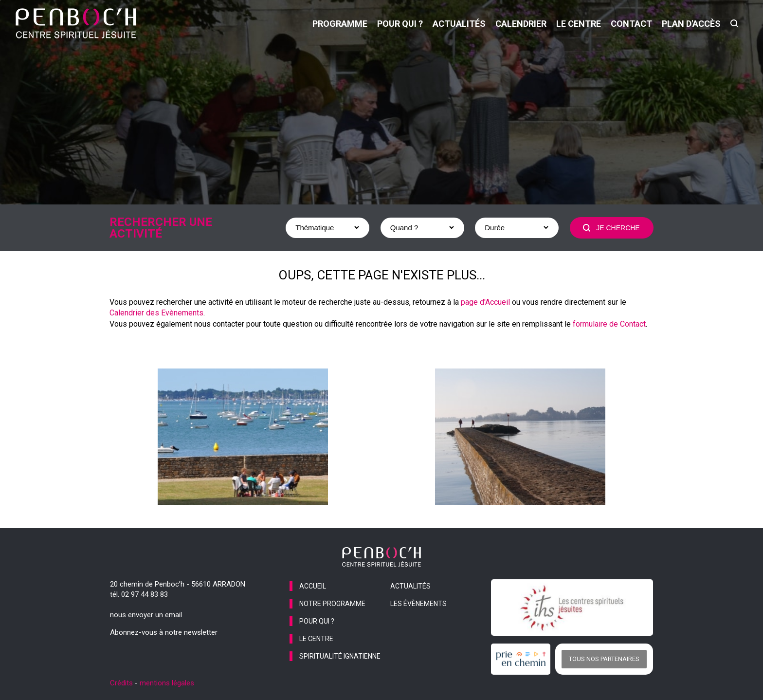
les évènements (418, 604)
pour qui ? (400, 24)
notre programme (332, 604)
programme (340, 24)
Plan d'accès (691, 24)
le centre (579, 24)
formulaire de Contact (609, 324)
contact (631, 24)
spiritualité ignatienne (340, 656)
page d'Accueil (485, 302)
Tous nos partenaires (604, 659)
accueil (313, 586)
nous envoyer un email (146, 615)
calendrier (521, 24)
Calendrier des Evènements (156, 313)
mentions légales (167, 683)
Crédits (121, 683)
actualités (459, 24)
